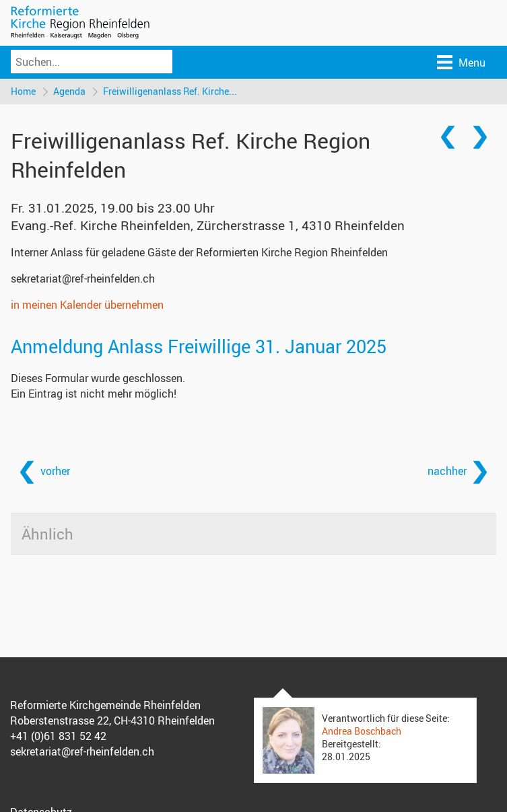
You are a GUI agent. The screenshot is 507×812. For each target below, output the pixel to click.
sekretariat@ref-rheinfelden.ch (83, 279)
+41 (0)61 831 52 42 (58, 736)
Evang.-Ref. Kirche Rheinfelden (208, 225)
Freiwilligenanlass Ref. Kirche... (170, 91)
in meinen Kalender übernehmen (87, 305)
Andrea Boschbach (362, 731)
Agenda (69, 91)
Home (23, 91)
